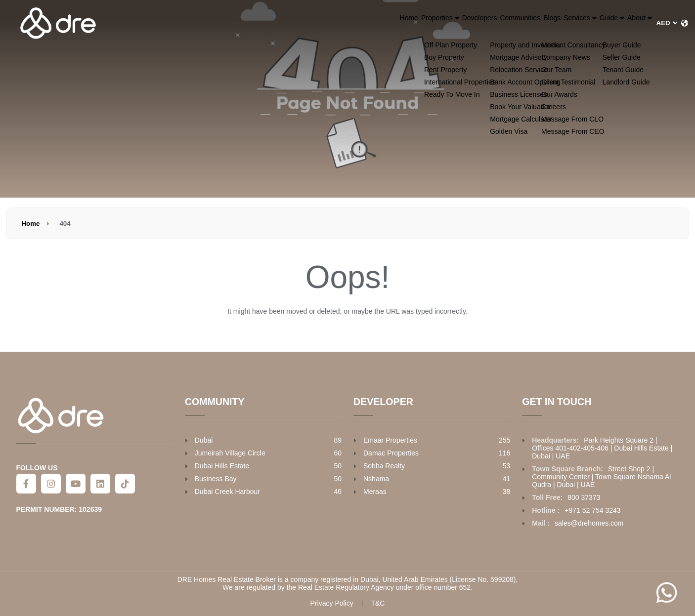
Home (295, 23)
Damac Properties (391, 453)
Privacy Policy (332, 603)
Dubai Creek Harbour (227, 492)
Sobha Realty (384, 466)
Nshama (376, 479)
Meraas (375, 492)
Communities (450, 23)
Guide (586, 23)
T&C (378, 603)
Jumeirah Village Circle (230, 453)
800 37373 (584, 497)
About (630, 23)
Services (537, 23)
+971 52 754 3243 (592, 510)
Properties (341, 23)
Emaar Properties (390, 440)
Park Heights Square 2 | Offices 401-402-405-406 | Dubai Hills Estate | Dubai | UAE (602, 448)
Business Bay (216, 479)
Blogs (494, 23)
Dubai (204, 440)
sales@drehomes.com (589, 523)
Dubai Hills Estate (222, 466)
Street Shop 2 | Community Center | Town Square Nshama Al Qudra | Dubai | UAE (601, 477)
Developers (396, 23)
